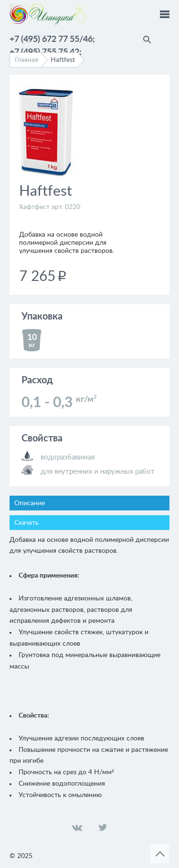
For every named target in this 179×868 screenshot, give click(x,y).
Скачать (26, 523)
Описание (30, 503)
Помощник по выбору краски (165, 38)
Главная (26, 60)
